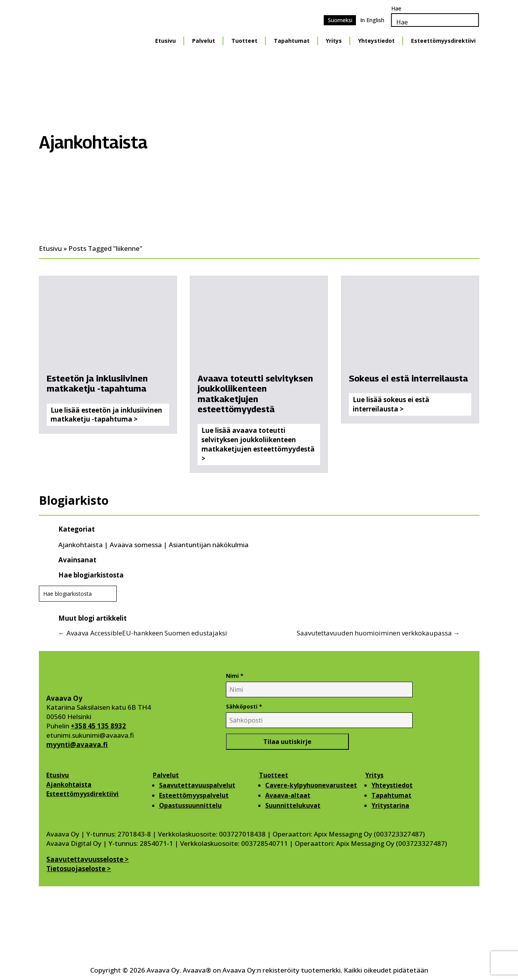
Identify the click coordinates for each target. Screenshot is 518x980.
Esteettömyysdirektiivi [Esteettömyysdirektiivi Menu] (443, 41)
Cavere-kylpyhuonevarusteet (311, 785)
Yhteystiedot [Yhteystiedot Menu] (376, 41)
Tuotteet (274, 775)
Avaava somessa (136, 545)
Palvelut (166, 775)
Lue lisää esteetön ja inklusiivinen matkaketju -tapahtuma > (106, 415)
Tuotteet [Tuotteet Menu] (244, 41)
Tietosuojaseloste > (79, 869)
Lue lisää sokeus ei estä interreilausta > (391, 404)
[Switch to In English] (372, 20)
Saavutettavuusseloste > (87, 859)
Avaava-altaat (288, 795)
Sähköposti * (244, 706)
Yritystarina (390, 805)
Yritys (374, 775)
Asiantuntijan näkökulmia (209, 545)
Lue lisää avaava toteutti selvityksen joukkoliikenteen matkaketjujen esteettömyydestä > (258, 444)
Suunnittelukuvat (293, 805)
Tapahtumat (391, 795)
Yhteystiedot (392, 785)
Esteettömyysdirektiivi (82, 794)
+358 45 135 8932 (98, 726)
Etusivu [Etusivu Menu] (165, 41)
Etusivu (58, 775)
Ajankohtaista (80, 545)
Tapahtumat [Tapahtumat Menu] (292, 41)
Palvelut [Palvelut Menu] (204, 41)
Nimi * (235, 676)
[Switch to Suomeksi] (340, 20)
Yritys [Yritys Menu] (334, 41)
